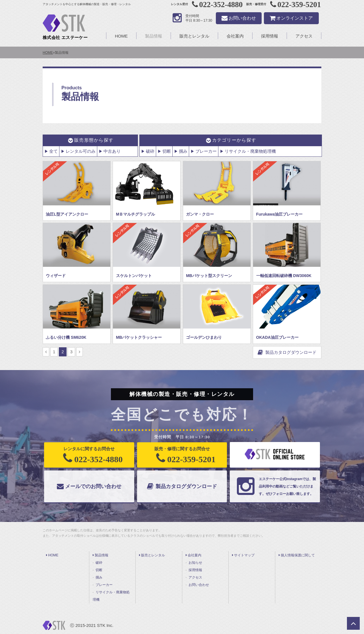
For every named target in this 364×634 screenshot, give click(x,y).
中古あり (112, 151)
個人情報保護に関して (297, 555)
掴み (183, 151)
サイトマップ (243, 555)
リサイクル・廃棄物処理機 (250, 151)
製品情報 (154, 36)
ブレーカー (206, 151)
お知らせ (195, 563)
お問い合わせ (239, 18)
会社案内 (235, 36)
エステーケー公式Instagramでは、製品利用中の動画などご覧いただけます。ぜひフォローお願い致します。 (274, 486)
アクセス (304, 36)
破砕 (150, 151)
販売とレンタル (194, 36)
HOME (121, 36)
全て (53, 151)
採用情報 (270, 36)
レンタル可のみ (81, 151)
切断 (167, 151)
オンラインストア (291, 18)
